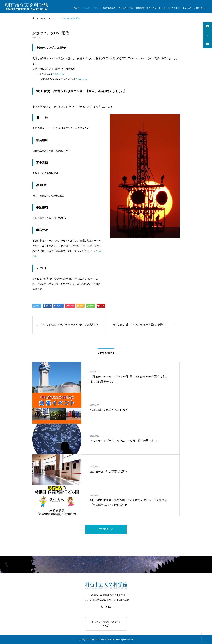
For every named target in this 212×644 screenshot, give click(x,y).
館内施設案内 (109, 8)
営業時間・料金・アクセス (148, 8)
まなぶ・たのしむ (172, 8)
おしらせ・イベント (91, 8)
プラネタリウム (126, 8)
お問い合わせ (200, 8)
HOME (76, 8)
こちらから (58, 74)
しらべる (187, 8)
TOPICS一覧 (106, 529)
